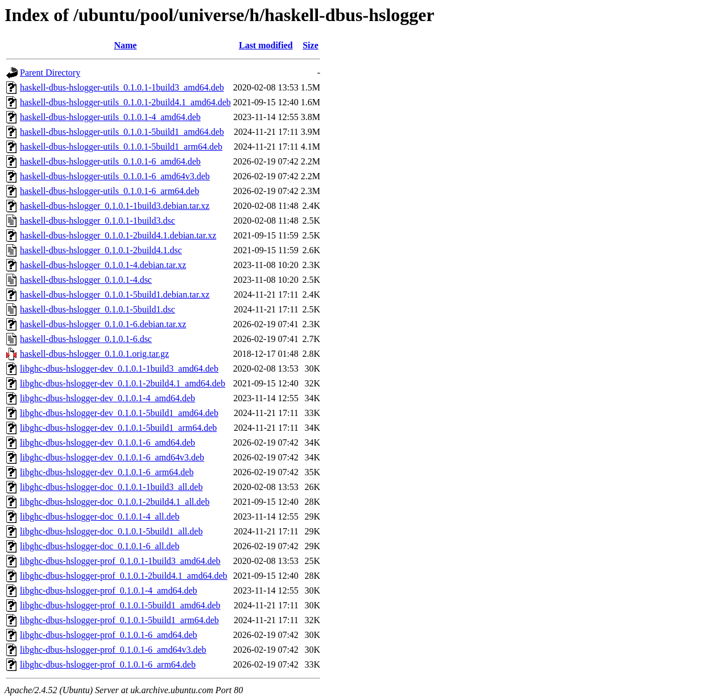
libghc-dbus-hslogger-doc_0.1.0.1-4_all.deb (100, 516)
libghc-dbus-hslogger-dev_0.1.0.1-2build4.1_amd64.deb (123, 383)
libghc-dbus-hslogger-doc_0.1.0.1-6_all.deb (100, 546)
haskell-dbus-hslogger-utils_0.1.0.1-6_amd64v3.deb (115, 176)
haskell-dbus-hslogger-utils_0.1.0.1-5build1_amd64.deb (122, 132)
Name (125, 45)
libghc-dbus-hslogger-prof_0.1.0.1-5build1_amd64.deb (120, 605)
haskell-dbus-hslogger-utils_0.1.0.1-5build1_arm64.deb (121, 147)
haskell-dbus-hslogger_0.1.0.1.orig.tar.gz (94, 354)
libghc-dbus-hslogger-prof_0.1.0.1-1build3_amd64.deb (120, 561)
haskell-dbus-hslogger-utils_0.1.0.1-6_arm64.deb (109, 191)
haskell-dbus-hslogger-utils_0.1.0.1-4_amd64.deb (110, 117)
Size (311, 45)
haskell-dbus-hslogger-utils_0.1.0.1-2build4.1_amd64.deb (125, 102)
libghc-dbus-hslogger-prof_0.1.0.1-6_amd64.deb (109, 635)
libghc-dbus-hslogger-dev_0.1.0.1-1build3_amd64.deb (119, 368)
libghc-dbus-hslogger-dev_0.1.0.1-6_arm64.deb (107, 472)
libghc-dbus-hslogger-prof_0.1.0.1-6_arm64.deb (108, 664)
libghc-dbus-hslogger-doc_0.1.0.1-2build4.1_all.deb (115, 502)
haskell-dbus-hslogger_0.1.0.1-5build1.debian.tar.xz (115, 295)
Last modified (266, 45)
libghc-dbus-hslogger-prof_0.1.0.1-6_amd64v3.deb (113, 650)
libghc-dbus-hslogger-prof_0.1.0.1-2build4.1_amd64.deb (124, 576)
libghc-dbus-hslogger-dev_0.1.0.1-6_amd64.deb (107, 442)
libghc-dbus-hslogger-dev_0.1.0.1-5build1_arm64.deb (118, 428)
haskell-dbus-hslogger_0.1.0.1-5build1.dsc (98, 309)
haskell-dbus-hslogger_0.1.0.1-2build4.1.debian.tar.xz (118, 235)
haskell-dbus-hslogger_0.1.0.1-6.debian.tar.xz (103, 324)
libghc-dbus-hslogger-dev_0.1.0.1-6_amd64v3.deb (112, 457)
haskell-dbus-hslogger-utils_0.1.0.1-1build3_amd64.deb (122, 87)
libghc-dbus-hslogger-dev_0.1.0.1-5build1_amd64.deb (119, 413)
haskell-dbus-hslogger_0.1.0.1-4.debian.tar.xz (103, 265)
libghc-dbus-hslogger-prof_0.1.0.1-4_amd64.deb (109, 590)
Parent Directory (50, 73)
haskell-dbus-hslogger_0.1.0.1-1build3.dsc (98, 221)
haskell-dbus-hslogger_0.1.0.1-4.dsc (86, 280)
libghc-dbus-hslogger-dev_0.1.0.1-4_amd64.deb (107, 398)
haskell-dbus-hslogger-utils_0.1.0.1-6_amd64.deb (110, 161)
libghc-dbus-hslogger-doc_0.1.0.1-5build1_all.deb (111, 531)
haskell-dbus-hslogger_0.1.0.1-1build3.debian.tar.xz (115, 206)
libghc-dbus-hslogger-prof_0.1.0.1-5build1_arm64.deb (119, 620)
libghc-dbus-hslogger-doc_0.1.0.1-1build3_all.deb (111, 487)
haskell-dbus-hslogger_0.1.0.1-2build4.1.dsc (101, 250)
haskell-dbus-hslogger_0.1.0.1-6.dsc (86, 339)
